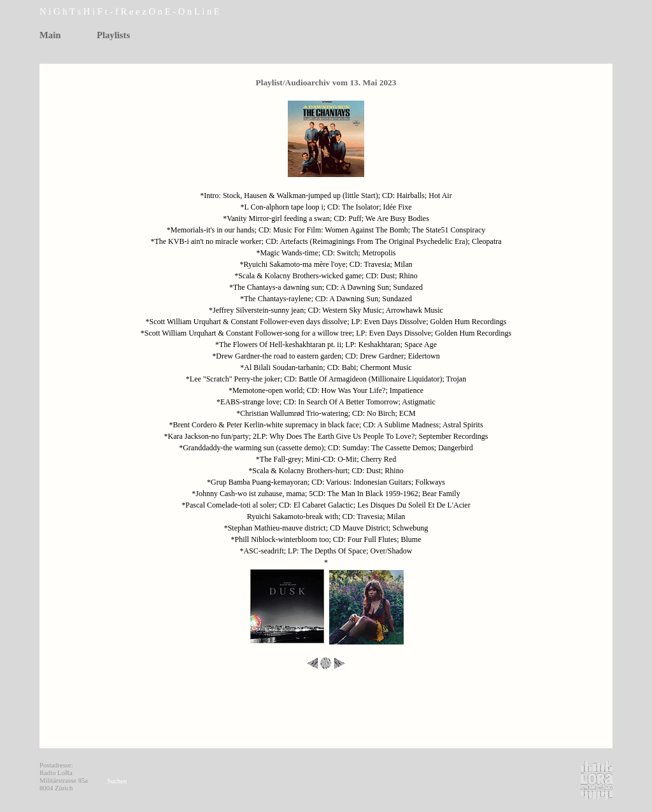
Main (50, 35)
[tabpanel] (148, 12)
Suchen (117, 781)
